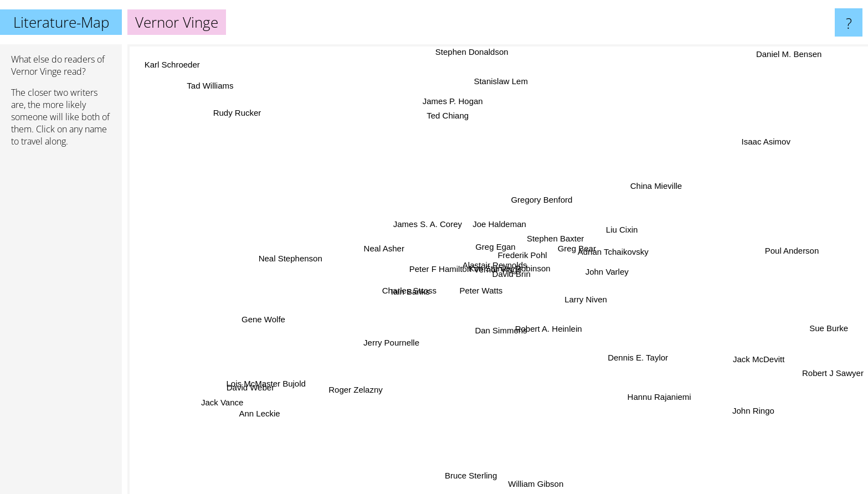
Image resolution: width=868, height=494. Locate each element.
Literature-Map (61, 22)
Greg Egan (512, 245)
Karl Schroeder (160, 76)
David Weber (238, 380)
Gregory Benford (550, 201)
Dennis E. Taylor (618, 367)
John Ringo (772, 396)
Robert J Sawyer (833, 362)
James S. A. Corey (415, 217)
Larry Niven (560, 311)
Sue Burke (811, 323)
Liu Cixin (620, 223)
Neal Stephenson (291, 236)
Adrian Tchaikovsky (591, 240)
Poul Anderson (754, 252)
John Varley (571, 281)
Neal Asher (387, 245)
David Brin (512, 276)
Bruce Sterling (477, 478)
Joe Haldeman (486, 211)
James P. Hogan (446, 92)
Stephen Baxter (569, 227)
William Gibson (528, 485)
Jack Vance (222, 410)
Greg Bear (608, 262)
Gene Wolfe (271, 320)
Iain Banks (398, 288)
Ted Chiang (464, 137)
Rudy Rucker (263, 121)
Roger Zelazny (348, 407)
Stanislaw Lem (488, 71)
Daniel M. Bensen (801, 52)
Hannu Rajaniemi (662, 394)
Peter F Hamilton (477, 289)
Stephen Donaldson (491, 52)
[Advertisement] (61, 325)
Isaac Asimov (775, 146)
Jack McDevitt (717, 335)
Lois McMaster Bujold (244, 391)
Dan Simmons (539, 334)
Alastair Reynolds (521, 265)
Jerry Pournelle (394, 348)
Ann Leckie (256, 411)
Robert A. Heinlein (579, 333)
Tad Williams (208, 77)
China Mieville (658, 177)
